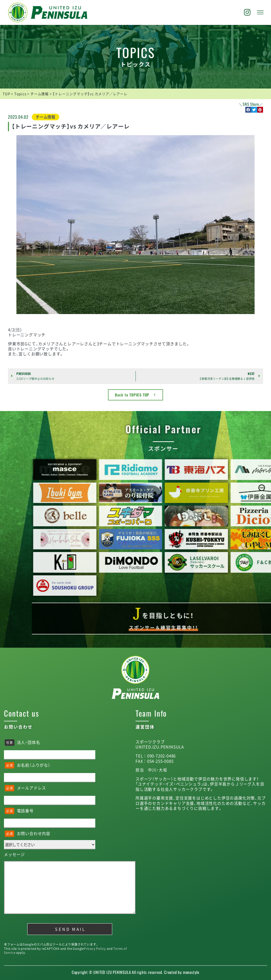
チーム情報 (46, 117)
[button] (248, 110)
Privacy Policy (95, 949)
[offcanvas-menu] (260, 12)
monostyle (191, 972)
